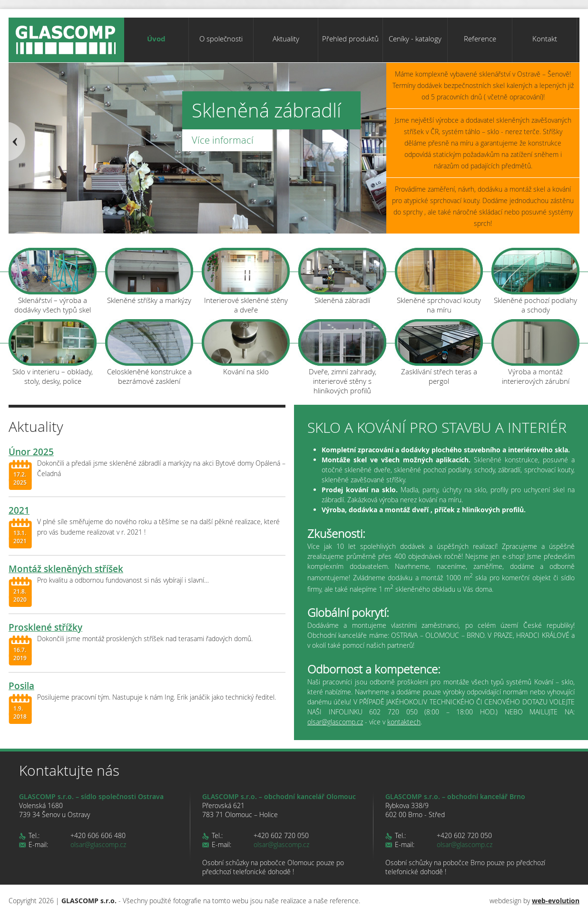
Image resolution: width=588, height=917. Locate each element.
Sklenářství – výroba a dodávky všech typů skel (53, 281)
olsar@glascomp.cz (335, 722)
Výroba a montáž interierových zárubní (535, 352)
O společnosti (221, 39)
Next (378, 142)
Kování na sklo (246, 348)
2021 (19, 510)
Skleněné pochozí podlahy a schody (535, 281)
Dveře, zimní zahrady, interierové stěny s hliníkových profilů (342, 355)
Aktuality (286, 39)
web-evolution (556, 901)
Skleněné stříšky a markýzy (149, 276)
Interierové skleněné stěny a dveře (246, 281)
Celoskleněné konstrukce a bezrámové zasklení (149, 352)
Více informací (223, 140)
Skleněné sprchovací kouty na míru (439, 281)
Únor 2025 (31, 452)
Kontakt (545, 39)
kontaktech (404, 722)
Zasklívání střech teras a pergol (439, 352)
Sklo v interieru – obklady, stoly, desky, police (53, 352)
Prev (17, 142)
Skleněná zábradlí (342, 276)
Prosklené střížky (45, 627)
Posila (21, 686)
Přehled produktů (350, 39)
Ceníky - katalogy (415, 39)
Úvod (156, 39)
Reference (480, 39)
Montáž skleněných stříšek (66, 569)
